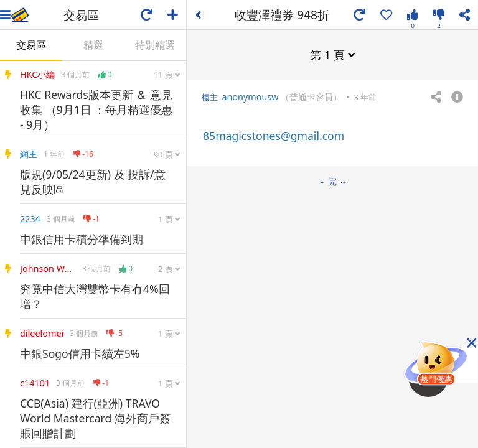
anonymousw (250, 97)
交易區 (31, 45)
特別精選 (155, 45)
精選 (93, 45)
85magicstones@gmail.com (274, 136)
